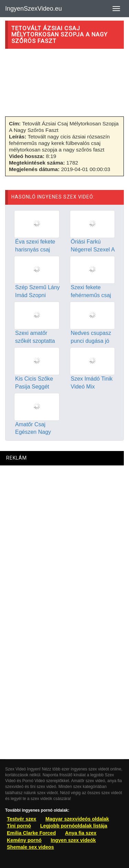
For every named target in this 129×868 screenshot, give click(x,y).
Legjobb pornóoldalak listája (74, 826)
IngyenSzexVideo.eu (34, 9)
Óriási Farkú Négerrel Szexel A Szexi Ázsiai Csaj (93, 250)
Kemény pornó (24, 840)
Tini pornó (19, 826)
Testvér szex (21, 819)
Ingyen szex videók (73, 840)
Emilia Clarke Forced (31, 833)
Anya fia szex (81, 833)
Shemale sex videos (30, 847)
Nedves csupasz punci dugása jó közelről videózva (92, 341)
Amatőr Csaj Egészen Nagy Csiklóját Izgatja (34, 432)
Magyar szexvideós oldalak (77, 819)
